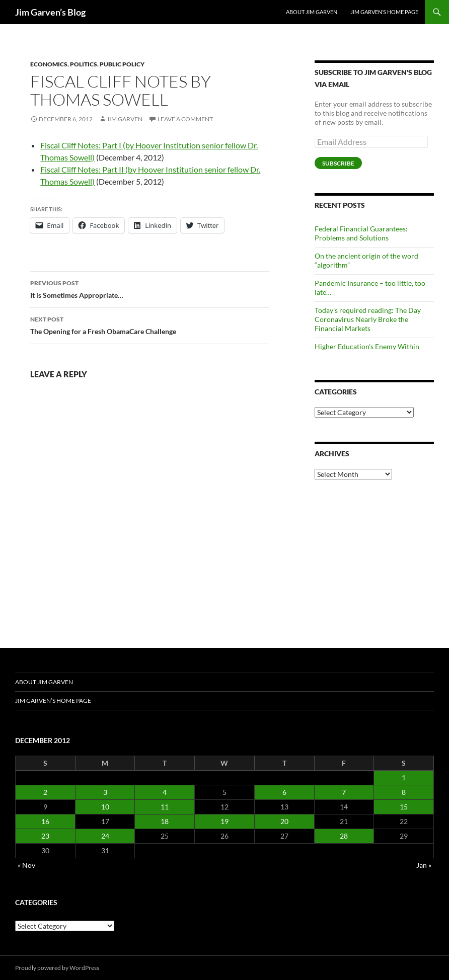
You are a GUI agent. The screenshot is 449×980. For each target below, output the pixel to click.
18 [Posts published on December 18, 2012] (165, 821)
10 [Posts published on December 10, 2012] (105, 807)
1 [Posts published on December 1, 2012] (404, 778)
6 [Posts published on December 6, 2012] (284, 792)
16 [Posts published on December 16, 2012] (45, 821)
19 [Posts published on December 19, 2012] (224, 821)
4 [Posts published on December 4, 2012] (165, 792)
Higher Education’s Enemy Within (367, 346)
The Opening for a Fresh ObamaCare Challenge (149, 324)
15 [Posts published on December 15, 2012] (404, 807)
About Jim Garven (312, 12)
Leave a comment (185, 119)
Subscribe (338, 163)
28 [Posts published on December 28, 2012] (344, 836)
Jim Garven (125, 119)
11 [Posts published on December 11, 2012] (165, 807)
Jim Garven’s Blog (50, 12)
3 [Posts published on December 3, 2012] (105, 792)
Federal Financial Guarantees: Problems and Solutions (361, 233)
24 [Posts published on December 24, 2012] (105, 836)
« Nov (26, 865)
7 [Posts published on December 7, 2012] (344, 792)
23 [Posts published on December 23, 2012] (45, 836)
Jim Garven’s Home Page (384, 12)
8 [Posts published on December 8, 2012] (404, 792)
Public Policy (122, 64)
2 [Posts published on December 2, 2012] (45, 792)
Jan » (424, 865)
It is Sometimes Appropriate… (149, 288)
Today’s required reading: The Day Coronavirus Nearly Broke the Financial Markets (368, 319)
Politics (84, 64)
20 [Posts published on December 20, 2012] (284, 821)
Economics (49, 64)
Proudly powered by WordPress (57, 968)
